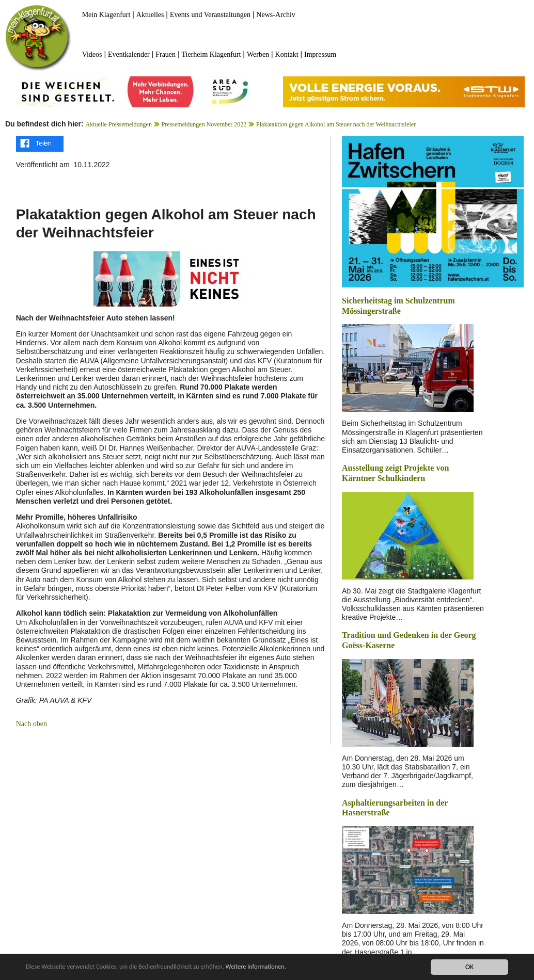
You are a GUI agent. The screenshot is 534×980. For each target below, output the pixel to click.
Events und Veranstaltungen (210, 15)
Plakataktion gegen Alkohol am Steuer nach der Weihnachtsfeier (336, 124)
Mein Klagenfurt (106, 15)
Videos (92, 54)
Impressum (320, 54)
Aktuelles (150, 15)
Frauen (166, 54)
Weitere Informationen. (280, 967)
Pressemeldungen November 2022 (204, 124)
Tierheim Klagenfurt (211, 54)
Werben (258, 54)
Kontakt (287, 54)
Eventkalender (129, 54)
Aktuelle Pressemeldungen (119, 124)
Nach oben (32, 724)
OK (469, 967)
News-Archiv (276, 15)
